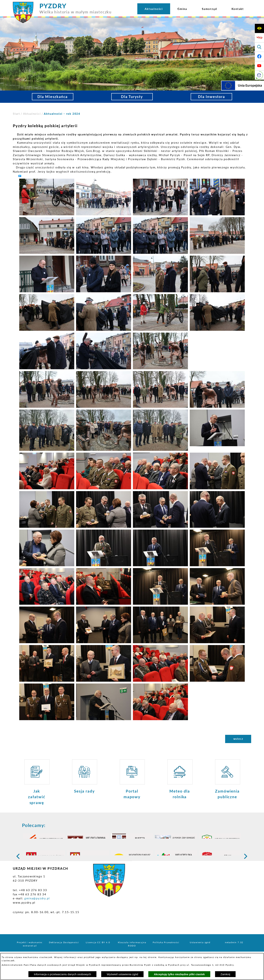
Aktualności (32, 114)
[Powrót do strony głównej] (16, 114)
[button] (47, 197)
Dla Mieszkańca (53, 97)
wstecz (238, 739)
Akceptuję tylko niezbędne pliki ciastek (179, 974)
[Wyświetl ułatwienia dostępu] (259, 28)
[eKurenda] (259, 75)
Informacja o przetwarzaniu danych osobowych (63, 974)
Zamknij (225, 974)
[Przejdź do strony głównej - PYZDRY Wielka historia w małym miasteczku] (62, 3)
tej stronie (150, 957)
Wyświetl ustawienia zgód (122, 974)
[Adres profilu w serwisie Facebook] (259, 56)
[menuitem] (154, 9)
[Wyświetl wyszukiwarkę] (259, 47)
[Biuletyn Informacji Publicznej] (259, 38)
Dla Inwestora (211, 97)
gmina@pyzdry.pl (37, 919)
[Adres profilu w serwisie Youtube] (259, 66)
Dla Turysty (132, 97)
